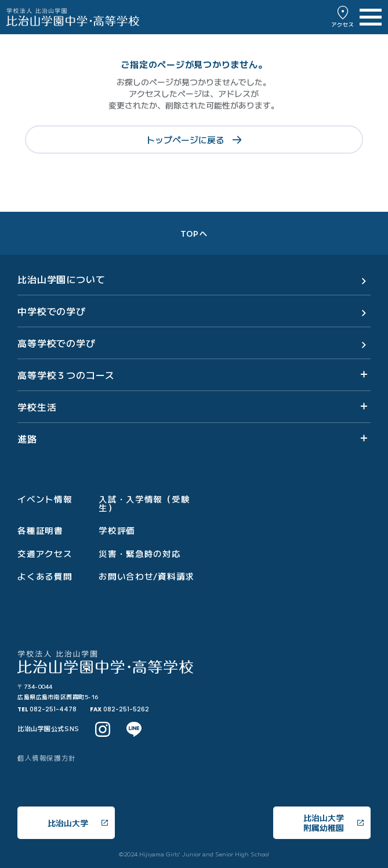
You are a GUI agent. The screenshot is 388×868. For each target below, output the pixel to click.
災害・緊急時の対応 (140, 554)
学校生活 (37, 407)
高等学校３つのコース (66, 375)
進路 (27, 439)
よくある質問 (45, 576)
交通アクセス (45, 554)
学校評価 (117, 531)
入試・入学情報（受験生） (144, 503)
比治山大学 (78, 823)
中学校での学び (52, 311)
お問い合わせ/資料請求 (146, 576)
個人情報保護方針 (47, 758)
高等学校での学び (56, 343)
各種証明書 (40, 531)
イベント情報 (45, 499)
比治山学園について (61, 279)
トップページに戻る (194, 140)
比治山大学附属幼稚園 (333, 822)
